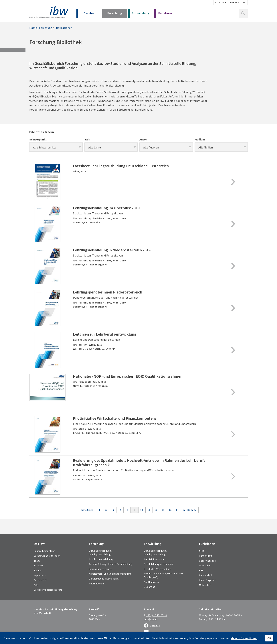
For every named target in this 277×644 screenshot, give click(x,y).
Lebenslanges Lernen (101, 569)
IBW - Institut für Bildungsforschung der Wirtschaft (49, 12)
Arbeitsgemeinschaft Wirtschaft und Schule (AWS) (163, 575)
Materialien (205, 565)
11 (149, 510)
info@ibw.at (150, 619)
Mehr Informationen (244, 638)
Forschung (115, 14)
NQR (201, 551)
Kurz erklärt (205, 556)
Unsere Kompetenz (44, 551)
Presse (235, 2)
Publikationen (63, 28)
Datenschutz (41, 580)
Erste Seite (87, 510)
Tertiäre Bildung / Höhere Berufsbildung (110, 564)
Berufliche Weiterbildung (157, 569)
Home (33, 28)
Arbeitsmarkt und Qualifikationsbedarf (110, 574)
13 (163, 510)
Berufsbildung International (104, 579)
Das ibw (85, 14)
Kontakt (221, 2)
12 (156, 510)
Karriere (38, 565)
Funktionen (164, 14)
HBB (201, 570)
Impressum (40, 575)
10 (142, 510)
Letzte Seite (190, 510)
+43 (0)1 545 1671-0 (157, 615)
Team (37, 561)
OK (269, 638)
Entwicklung (139, 14)
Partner (38, 570)
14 (170, 510)
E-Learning (150, 587)
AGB (36, 585)
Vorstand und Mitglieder (47, 556)
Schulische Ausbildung (101, 559)
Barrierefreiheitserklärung (48, 590)
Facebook (155, 626)
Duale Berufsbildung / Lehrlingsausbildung (101, 553)
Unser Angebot (207, 561)
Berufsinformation (154, 559)
